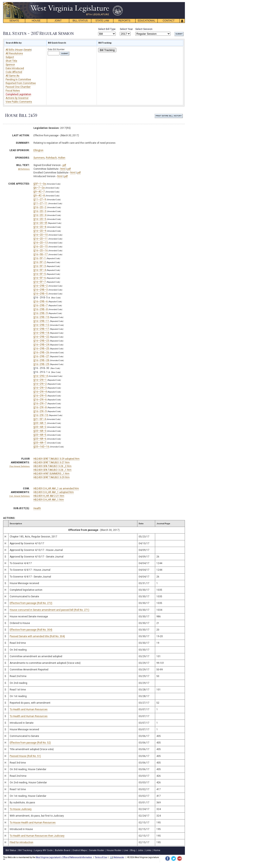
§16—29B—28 (41, 360)
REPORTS (124, 21)
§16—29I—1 (40, 380)
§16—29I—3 (40, 388)
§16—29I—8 (40, 407)
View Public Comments (19, 102)
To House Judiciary (21, 809)
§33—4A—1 (40, 423)
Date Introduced (15, 68)
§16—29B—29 (41, 364)
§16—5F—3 (40, 266)
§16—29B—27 (41, 356)
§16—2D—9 (40, 231)
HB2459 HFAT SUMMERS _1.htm (51, 474)
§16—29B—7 (41, 305)
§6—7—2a (39, 188)
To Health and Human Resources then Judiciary (37, 836)
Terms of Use (101, 857)
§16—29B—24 (41, 345)
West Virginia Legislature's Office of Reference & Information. (64, 857)
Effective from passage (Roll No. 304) (31, 630)
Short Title (11, 61)
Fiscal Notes (13, 91)
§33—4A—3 (40, 431)
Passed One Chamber (18, 87)
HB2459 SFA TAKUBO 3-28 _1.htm (52, 470)
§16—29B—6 (41, 301)
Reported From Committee (21, 83)
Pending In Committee (18, 79)
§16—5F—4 (40, 270)
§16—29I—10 (41, 415)
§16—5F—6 (40, 278)
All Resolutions (14, 53)
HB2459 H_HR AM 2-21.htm (49, 496)
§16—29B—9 (41, 313)
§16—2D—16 (41, 250)
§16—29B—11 (41, 321)
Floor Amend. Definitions (20, 466)
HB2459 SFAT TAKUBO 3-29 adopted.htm (57, 459)
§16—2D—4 (40, 215)
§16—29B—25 (41, 349)
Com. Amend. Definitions (20, 496)
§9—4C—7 (39, 192)
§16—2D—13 (41, 243)
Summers (39, 158)
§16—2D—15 (41, 247)
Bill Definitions (24, 169)
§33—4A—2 (40, 427)
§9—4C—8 (39, 196)
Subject (10, 57)
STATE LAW (102, 21)
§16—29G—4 (41, 376)
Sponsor (10, 65)
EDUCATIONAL (146, 21)
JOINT (58, 21)
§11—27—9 (40, 199)
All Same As (12, 76)
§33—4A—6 (40, 439)
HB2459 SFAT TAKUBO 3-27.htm (52, 462)
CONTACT (168, 21)
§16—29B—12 (41, 325)
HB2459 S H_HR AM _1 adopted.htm (54, 492)
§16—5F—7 (40, 282)
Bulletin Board (63, 850)
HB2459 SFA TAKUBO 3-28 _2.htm (52, 466)
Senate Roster (97, 850)
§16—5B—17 (41, 254)
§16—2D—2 (40, 207)
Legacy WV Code (43, 850)
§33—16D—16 (41, 447)
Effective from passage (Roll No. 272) (31, 603)
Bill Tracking (107, 50)
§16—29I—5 (40, 396)
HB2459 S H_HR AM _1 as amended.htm (56, 489)
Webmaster (117, 857)
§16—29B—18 (41, 333)
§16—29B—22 (41, 337)
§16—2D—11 (41, 239)
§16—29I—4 (40, 392)
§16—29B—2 (41, 286)
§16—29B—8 (41, 309)
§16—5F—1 (40, 258)
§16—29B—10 (41, 317)
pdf (64, 165)
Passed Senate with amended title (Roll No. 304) (37, 636)
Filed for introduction (21, 842)
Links (148, 850)
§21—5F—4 (40, 419)
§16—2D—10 (41, 235)
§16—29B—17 (41, 329)
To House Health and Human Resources (33, 823)
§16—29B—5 (41, 294)
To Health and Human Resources (29, 709)
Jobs (140, 850)
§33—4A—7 (40, 443)
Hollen (62, 158)
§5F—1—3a (40, 184)
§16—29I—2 (40, 384)
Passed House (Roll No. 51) (25, 756)
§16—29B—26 (41, 352)
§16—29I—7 (40, 403)
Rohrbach (51, 158)
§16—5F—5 (40, 274)
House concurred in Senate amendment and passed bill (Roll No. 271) (49, 610)
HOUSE (36, 21)
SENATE (14, 21)
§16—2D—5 (40, 219)
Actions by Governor (17, 98)
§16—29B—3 (41, 290)
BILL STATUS (80, 21)
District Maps (80, 850)
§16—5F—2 (40, 262)
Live (126, 850)
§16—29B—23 (41, 341)
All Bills (10, 50)
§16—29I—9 (40, 411)
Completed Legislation (18, 94)
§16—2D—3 (40, 211)
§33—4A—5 (40, 435)
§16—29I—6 (40, 400)
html (63, 169)
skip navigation (120, 3)
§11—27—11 (40, 203)
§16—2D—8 (40, 227)
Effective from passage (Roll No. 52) (30, 743)
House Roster (114, 850)
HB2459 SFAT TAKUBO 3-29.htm (52, 477)
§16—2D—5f (40, 223)
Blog (133, 850)
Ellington (38, 150)
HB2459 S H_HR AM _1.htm (49, 500)
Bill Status (11, 850)
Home (157, 850)
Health (37, 508)
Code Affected (14, 72)
